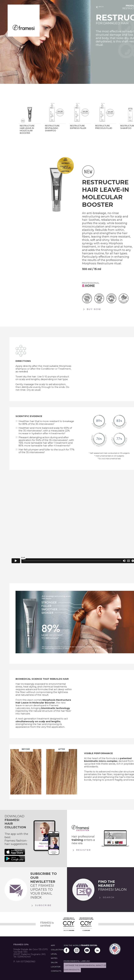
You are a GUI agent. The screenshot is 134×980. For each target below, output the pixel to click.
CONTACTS (56, 971)
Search (106, 898)
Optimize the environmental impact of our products (85, 967)
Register (81, 850)
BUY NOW (92, 309)
